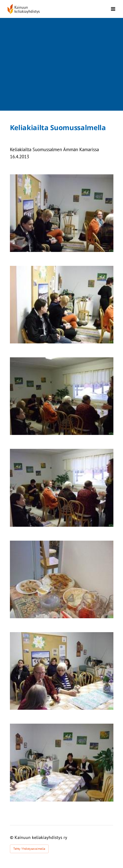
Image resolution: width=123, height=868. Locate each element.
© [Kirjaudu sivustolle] (12, 837)
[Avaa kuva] (62, 213)
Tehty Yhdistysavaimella (29, 849)
